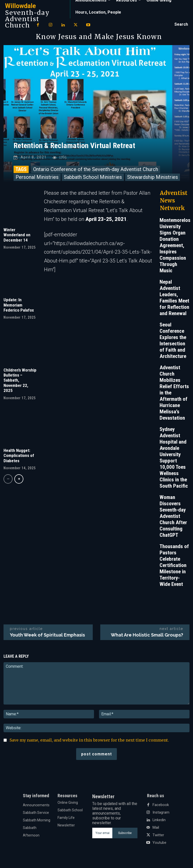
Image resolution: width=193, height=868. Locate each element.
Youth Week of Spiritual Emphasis (47, 636)
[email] (102, 834)
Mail (156, 829)
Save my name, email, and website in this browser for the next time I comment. (89, 741)
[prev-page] (8, 480)
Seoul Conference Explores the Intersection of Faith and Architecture (173, 342)
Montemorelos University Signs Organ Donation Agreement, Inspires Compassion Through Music (175, 247)
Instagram (161, 814)
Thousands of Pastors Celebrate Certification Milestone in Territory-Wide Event (174, 566)
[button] (181, 24)
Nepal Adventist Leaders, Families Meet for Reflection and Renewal (174, 299)
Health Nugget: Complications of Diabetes (19, 457)
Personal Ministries (37, 178)
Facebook (160, 806)
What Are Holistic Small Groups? (147, 636)
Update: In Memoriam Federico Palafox (19, 306)
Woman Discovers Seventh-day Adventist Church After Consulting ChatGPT (173, 517)
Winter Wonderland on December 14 (17, 236)
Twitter (158, 837)
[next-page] (19, 480)
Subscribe (125, 834)
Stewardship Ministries (153, 178)
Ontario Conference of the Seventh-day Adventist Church (96, 171)
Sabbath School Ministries (93, 178)
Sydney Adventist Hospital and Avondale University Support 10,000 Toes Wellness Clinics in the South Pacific (174, 459)
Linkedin (159, 821)
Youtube (159, 844)
